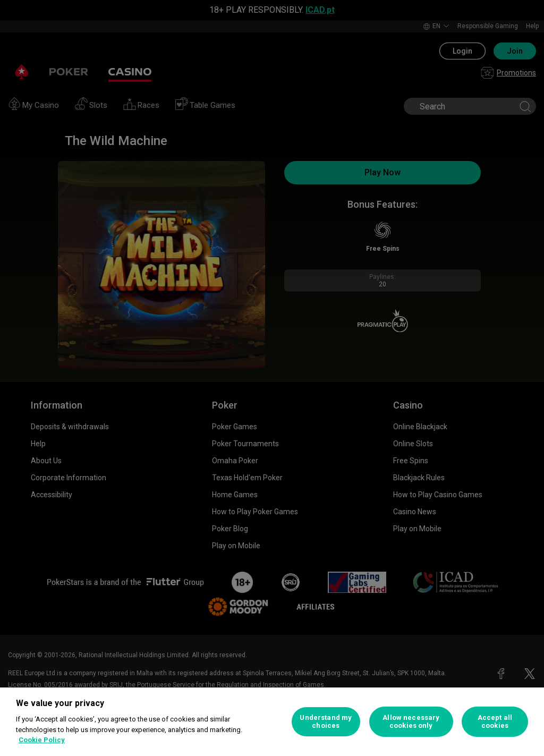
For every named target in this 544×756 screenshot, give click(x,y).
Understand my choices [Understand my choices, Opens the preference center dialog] (326, 722)
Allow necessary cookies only (411, 722)
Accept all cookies (495, 722)
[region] (272, 722)
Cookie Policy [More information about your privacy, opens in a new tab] (42, 740)
